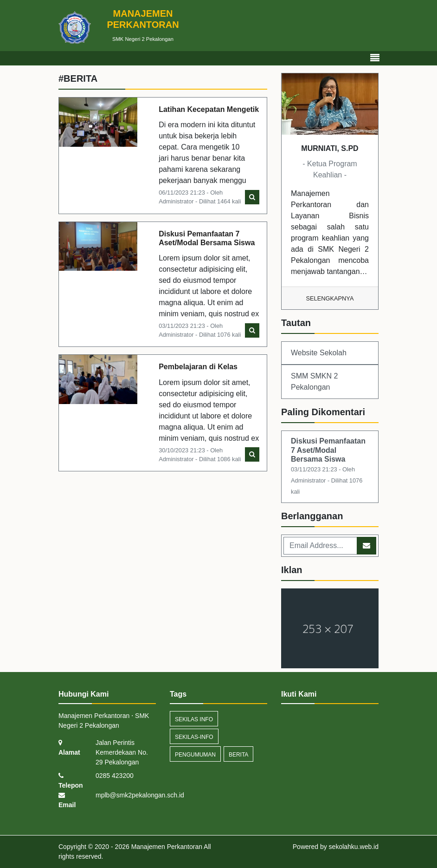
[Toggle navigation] (375, 58)
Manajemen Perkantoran (166, 847)
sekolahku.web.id (354, 847)
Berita (238, 755)
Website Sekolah (319, 353)
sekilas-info (194, 737)
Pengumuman (195, 755)
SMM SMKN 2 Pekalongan (314, 382)
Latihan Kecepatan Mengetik (209, 109)
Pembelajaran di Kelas (198, 367)
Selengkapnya (330, 298)
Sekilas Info (194, 719)
